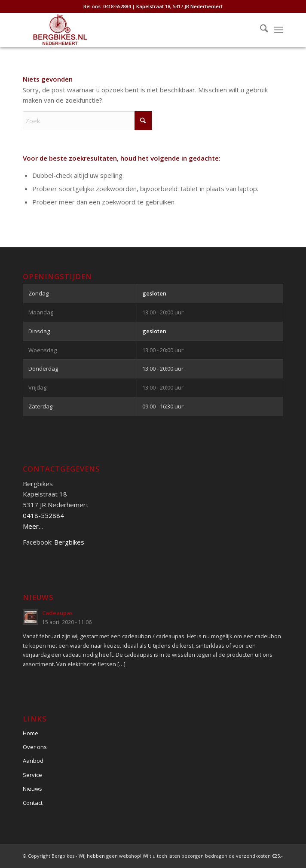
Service (32, 775)
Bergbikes (69, 542)
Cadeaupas (57, 613)
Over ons (35, 747)
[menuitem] (260, 30)
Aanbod (33, 761)
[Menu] (279, 30)
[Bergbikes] (127, 30)
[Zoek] (260, 30)
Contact (33, 803)
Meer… (33, 526)
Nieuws (32, 789)
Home (31, 733)
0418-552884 (43, 515)
